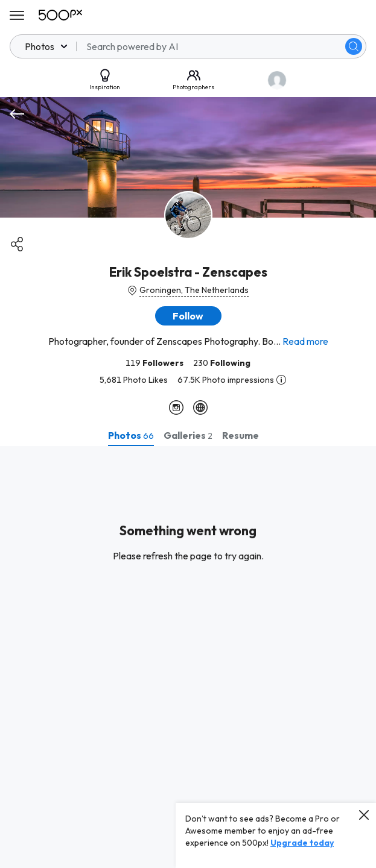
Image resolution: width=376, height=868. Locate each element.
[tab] (131, 435)
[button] (188, 316)
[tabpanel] (188, 657)
